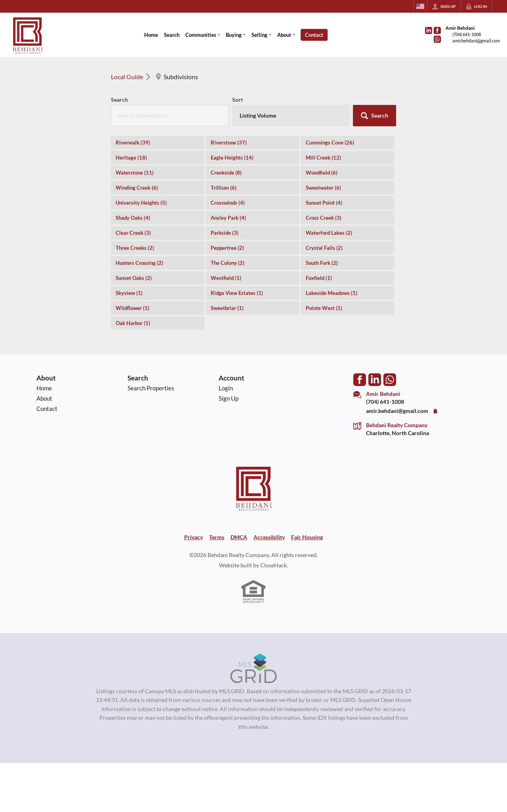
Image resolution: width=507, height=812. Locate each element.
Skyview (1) (129, 293)
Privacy (193, 537)
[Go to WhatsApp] (437, 39)
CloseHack (274, 565)
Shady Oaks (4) (133, 218)
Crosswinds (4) (228, 203)
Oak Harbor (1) (133, 323)
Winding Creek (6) (137, 188)
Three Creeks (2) (135, 248)
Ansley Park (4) (228, 218)
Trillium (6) (224, 188)
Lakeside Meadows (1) (332, 293)
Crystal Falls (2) (324, 248)
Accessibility (269, 537)
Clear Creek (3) (133, 233)
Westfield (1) (226, 278)
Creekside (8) (226, 173)
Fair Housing (307, 537)
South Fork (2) (322, 263)
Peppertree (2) (227, 248)
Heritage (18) (131, 158)
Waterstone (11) (135, 173)
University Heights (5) (141, 203)
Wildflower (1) (132, 308)
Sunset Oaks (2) (134, 278)
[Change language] (420, 6)
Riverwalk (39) (133, 143)
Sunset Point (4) (324, 203)
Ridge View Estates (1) (237, 293)
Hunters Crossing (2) (139, 263)
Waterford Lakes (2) (329, 233)
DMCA (239, 537)
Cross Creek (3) (324, 218)
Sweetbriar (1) (227, 308)
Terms (217, 537)
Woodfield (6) (322, 173)
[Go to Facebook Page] (437, 30)
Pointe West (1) (324, 308)
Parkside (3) (225, 233)
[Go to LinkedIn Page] (429, 30)
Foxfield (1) (319, 278)
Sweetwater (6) (323, 188)
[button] (375, 116)
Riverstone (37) (229, 143)
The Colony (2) (228, 263)
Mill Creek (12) (323, 158)
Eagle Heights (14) (232, 158)
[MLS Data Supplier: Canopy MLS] (254, 669)
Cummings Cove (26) (330, 143)
